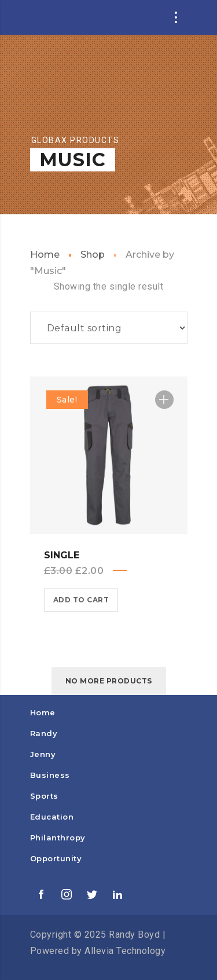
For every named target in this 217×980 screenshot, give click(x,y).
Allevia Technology (125, 951)
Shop (93, 255)
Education (52, 817)
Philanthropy (58, 838)
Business (50, 775)
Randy (44, 733)
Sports (44, 796)
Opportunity (56, 858)
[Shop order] (109, 328)
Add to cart (81, 600)
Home (45, 255)
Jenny (43, 754)
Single (62, 555)
